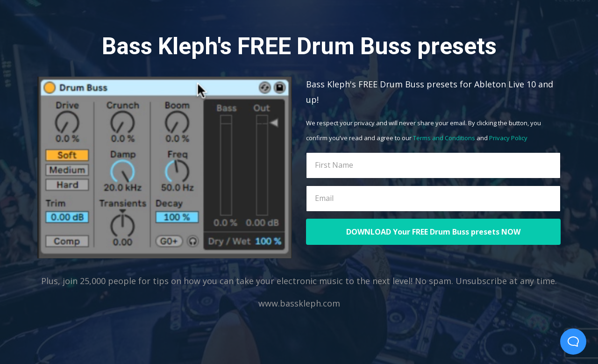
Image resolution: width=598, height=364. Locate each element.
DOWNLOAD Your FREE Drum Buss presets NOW (433, 232)
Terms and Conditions (444, 138)
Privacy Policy (508, 138)
